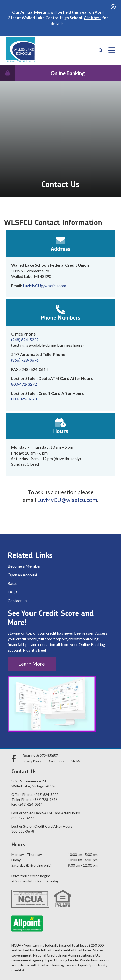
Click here (93, 18)
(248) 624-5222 (25, 339)
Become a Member (24, 566)
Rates (12, 583)
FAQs (12, 592)
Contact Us (17, 600)
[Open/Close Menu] (112, 50)
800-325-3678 (24, 399)
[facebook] (14, 759)
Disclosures (56, 761)
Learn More (32, 664)
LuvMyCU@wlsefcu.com (44, 286)
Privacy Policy (32, 761)
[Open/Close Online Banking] (60, 73)
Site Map (77, 761)
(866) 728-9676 (25, 360)
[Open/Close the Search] (101, 50)
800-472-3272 (24, 384)
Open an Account (22, 575)
